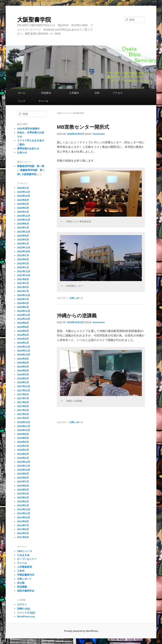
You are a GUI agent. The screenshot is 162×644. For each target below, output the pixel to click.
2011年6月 (23, 537)
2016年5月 (23, 442)
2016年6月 (23, 438)
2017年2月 (23, 418)
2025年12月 (24, 192)
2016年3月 (23, 450)
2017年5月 (23, 406)
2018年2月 (23, 378)
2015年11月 (24, 466)
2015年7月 (23, 482)
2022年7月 (23, 255)
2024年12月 (24, 216)
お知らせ (22, 152)
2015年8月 (23, 478)
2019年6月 (23, 331)
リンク (25, 101)
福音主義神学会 (26, 591)
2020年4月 (23, 303)
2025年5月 (23, 204)
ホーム (27, 93)
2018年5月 (23, 371)
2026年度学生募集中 (28, 129)
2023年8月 (23, 236)
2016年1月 (23, 458)
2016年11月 (24, 426)
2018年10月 (24, 355)
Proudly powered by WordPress (81, 631)
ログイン (22, 604)
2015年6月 (23, 486)
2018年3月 (23, 375)
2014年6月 (23, 529)
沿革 (101, 93)
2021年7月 (23, 283)
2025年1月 (23, 212)
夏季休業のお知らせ (28, 149)
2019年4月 (23, 335)
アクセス (124, 93)
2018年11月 (24, 351)
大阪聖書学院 (34, 20)
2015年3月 (23, 498)
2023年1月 (23, 244)
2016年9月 (23, 434)
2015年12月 (24, 462)
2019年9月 (23, 323)
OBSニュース (25, 551)
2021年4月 (23, 287)
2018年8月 (23, 363)
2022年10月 (24, 251)
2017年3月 (23, 414)
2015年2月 (23, 502)
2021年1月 (23, 291)
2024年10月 (24, 220)
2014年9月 (23, 521)
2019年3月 (23, 339)
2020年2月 (23, 307)
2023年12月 (24, 232)
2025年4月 (23, 208)
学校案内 (52, 93)
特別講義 (22, 587)
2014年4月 (23, 533)
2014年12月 (24, 509)
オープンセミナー (27, 559)
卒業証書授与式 (26, 575)
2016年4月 (23, 446)
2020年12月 (24, 295)
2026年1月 (23, 188)
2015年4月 (23, 494)
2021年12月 (24, 271)
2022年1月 (23, 267)
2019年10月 (24, 319)
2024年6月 (23, 224)
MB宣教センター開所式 (83, 127)
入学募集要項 (24, 567)
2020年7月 (23, 299)
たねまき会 (23, 555)
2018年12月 (24, 347)
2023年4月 (23, 240)
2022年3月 (23, 263)
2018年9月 (23, 359)
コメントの (26, 613)
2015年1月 (23, 505)
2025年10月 (24, 196)
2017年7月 (23, 398)
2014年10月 (24, 517)
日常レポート (76, 298)
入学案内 (79, 93)
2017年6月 (23, 402)
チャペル (44, 101)
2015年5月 (23, 490)
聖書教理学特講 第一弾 (31, 166)
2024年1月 (23, 228)
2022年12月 (24, 248)
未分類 (21, 583)
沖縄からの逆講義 (77, 316)
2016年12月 (24, 422)
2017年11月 (24, 386)
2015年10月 (24, 470)
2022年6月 (23, 259)
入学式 (21, 571)
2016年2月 (23, 454)
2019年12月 (24, 311)
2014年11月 (24, 513)
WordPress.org (26, 616)
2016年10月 (24, 430)
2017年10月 (24, 390)
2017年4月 (23, 410)
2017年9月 (23, 394)
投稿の (24, 609)
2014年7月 (23, 525)
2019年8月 (23, 327)
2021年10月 (24, 275)
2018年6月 (23, 367)
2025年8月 (23, 200)
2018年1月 (23, 382)
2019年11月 (24, 315)
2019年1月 (23, 343)
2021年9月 (23, 279)
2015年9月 (23, 474)
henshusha (99, 134)
